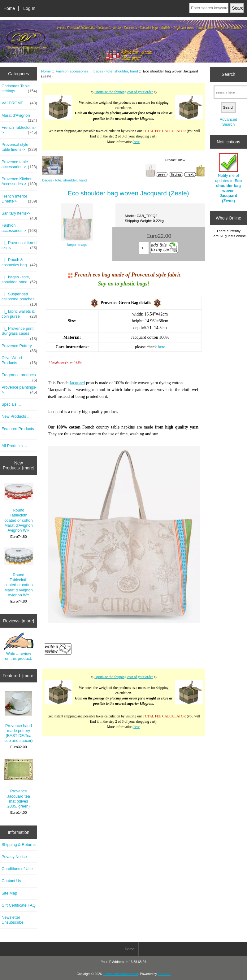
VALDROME (19, 103)
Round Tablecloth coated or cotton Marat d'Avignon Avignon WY (19, 572)
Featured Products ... (18, 431)
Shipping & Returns (19, 845)
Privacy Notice (14, 857)
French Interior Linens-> (19, 199)
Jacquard (77, 383)
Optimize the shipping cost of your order (124, 92)
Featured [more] (19, 676)
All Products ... (14, 446)
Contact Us (11, 881)
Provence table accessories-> (19, 164)
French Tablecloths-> (19, 130)
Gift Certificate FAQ (19, 905)
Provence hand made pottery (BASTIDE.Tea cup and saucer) (18, 717)
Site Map (9, 893)
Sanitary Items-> (19, 215)
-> (19, 228)
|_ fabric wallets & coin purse (19, 314)
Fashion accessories (72, 71)
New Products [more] (19, 465)
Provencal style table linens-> (19, 147)
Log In (29, 8)
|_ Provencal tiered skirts (19, 245)
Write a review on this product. (19, 647)
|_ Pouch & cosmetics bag (19, 262)
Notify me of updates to (228, 178)
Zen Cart (164, 974)
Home (9, 8)
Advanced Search (229, 122)
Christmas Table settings (19, 89)
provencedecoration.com (120, 974)
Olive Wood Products (19, 360)
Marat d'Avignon (19, 117)
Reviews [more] (19, 621)
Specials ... (11, 404)
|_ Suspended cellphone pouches (19, 298)
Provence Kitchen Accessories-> (19, 181)
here (136, 142)
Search (228, 74)
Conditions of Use (17, 869)
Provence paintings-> (19, 390)
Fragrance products (19, 377)
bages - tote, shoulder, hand (116, 71)
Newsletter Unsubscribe (13, 920)
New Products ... (16, 416)
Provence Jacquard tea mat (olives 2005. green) (19, 783)
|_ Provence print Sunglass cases (19, 333)
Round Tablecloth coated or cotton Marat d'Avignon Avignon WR (19, 508)
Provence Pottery (19, 347)
